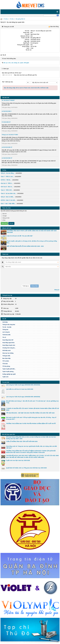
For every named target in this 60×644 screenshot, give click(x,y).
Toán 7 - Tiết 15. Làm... (7, 177)
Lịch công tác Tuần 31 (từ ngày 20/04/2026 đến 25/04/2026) (23, 385)
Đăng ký (57, 290)
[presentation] (9, 276)
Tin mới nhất (6, 382)
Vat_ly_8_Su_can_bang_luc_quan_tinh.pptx (16, 63)
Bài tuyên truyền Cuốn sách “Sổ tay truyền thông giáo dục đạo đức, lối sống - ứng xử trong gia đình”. (31, 418)
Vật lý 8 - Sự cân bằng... (8, 173)
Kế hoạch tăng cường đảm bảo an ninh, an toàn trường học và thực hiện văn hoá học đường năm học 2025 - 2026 (31, 438)
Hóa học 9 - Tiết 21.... (7, 183)
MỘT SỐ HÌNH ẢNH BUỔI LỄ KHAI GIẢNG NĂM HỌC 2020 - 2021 (25, 246)
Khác (3, 220)
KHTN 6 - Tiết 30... (6, 180)
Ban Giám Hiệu (7, 358)
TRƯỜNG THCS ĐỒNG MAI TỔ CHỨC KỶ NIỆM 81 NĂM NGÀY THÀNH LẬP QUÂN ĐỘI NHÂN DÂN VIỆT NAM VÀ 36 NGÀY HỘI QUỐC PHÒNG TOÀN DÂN (31, 452)
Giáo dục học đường (8, 353)
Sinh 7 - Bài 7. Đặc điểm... (8, 204)
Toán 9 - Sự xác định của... (8, 193)
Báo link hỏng (55, 27)
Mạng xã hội (5, 218)
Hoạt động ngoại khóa (8, 343)
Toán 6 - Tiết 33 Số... (7, 190)
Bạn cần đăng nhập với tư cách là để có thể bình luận (26, 88)
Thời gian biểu (6, 356)
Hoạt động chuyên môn (9, 345)
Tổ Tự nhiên (6, 361)
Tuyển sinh (5, 377)
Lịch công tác (6, 332)
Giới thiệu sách (7, 351)
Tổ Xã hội (5, 364)
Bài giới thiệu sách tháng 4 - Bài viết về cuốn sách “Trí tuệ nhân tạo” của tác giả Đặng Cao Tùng (32, 402)
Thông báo (5, 330)
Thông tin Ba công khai (9, 325)
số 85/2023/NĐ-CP (7, 147)
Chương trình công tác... (9, 348)
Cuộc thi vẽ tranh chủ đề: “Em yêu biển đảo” (20, 236)
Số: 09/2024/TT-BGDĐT (8, 100)
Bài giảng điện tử (20, 19)
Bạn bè (4, 214)
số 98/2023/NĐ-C (7, 111)
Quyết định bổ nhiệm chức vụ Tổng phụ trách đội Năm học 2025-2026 (26, 468)
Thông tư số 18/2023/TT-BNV (10, 135)
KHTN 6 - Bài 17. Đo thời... (8, 200)
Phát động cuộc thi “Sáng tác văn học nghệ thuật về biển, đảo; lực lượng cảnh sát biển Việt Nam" (32, 447)
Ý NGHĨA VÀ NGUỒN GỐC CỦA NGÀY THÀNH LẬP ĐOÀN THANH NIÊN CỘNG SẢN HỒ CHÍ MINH (33, 409)
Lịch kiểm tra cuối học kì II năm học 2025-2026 (20, 389)
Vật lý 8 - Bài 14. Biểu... (7, 197)
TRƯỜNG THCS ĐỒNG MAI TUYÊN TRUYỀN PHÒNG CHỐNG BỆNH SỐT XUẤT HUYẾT (31, 424)
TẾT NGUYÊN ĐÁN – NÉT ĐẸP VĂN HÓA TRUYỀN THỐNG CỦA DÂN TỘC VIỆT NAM (30, 413)
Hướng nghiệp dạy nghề (9, 374)
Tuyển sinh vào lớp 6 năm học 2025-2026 (18, 460)
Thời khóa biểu (6, 335)
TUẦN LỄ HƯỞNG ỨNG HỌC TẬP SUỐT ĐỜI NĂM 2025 (22, 441)
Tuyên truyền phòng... (8, 372)
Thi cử (4, 337)
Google (4, 216)
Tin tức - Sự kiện (7, 327)
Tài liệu (6, 19)
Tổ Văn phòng (6, 366)
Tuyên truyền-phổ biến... (9, 369)
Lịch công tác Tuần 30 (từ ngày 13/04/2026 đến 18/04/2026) (23, 397)
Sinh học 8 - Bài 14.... (7, 187)
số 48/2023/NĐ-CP (7, 158)
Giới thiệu (5, 322)
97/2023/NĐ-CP (6, 122)
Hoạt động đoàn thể (8, 340)
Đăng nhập (34, 286)
